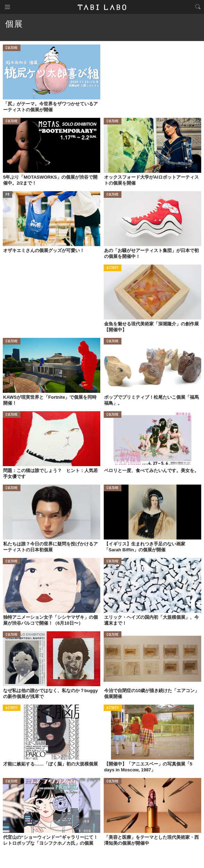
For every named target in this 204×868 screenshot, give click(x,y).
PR (7, 195)
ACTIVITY (113, 268)
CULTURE (12, 48)
